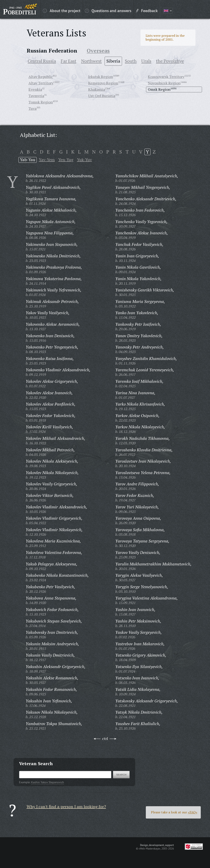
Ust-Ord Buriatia (102, 96)
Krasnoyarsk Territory (166, 77)
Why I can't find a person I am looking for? (66, 807)
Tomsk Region (41, 102)
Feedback (147, 10)
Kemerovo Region (103, 83)
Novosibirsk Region (164, 83)
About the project (62, 10)
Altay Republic (41, 77)
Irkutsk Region (101, 77)
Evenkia (35, 89)
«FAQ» (193, 812)
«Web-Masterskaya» (150, 849)
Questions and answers (108, 10)
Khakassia (97, 89)
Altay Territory (41, 83)
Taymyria (36, 96)
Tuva (33, 108)
